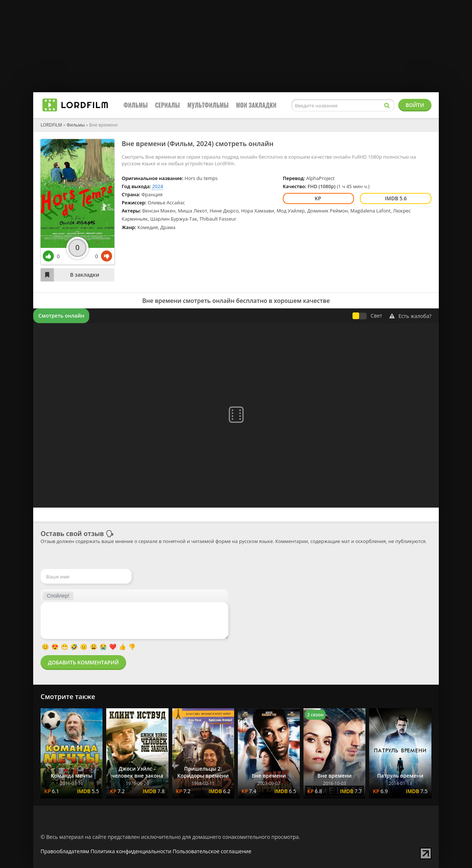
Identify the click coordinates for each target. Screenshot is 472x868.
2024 (204, 143)
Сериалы (168, 105)
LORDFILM (51, 125)
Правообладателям (65, 851)
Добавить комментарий (83, 662)
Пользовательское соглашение (212, 851)
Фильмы (136, 105)
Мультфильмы (208, 105)
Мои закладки (256, 105)
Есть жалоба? (410, 316)
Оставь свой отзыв (72, 533)
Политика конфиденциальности (131, 851)
